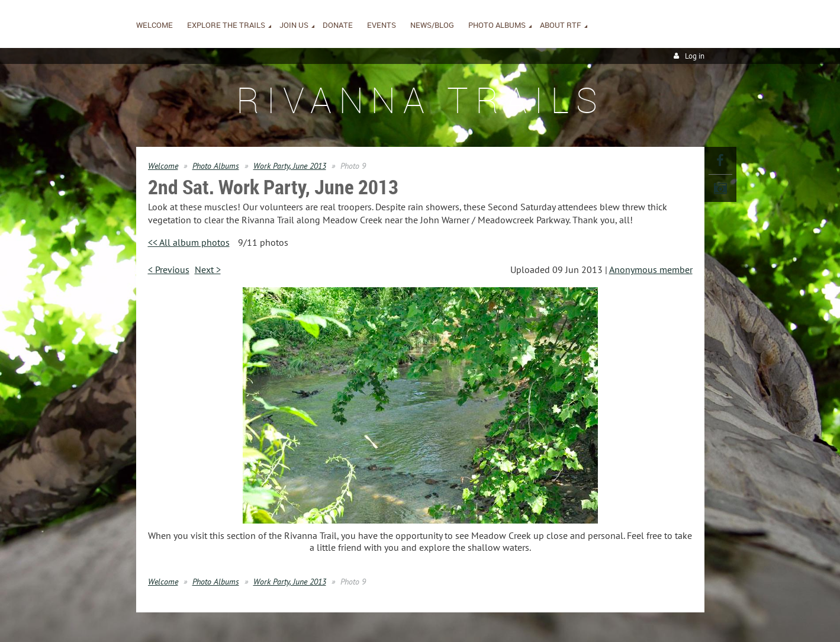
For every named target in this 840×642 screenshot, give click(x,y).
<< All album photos (189, 242)
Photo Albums (216, 166)
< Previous (169, 269)
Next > (208, 269)
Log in (695, 56)
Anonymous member (651, 269)
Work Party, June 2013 (290, 166)
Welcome (163, 166)
